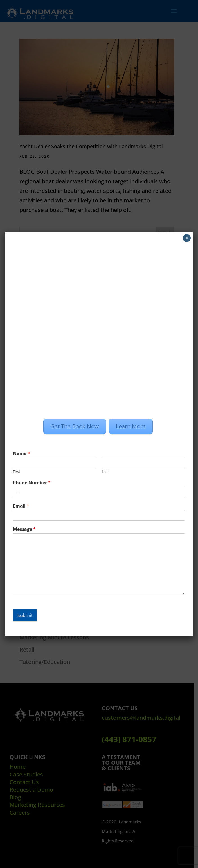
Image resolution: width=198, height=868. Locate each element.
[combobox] (17, 492)
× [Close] (187, 238)
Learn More (131, 426)
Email (21, 506)
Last (105, 472)
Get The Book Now (75, 426)
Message (24, 529)
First (17, 472)
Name (22, 454)
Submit (25, 615)
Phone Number (32, 483)
